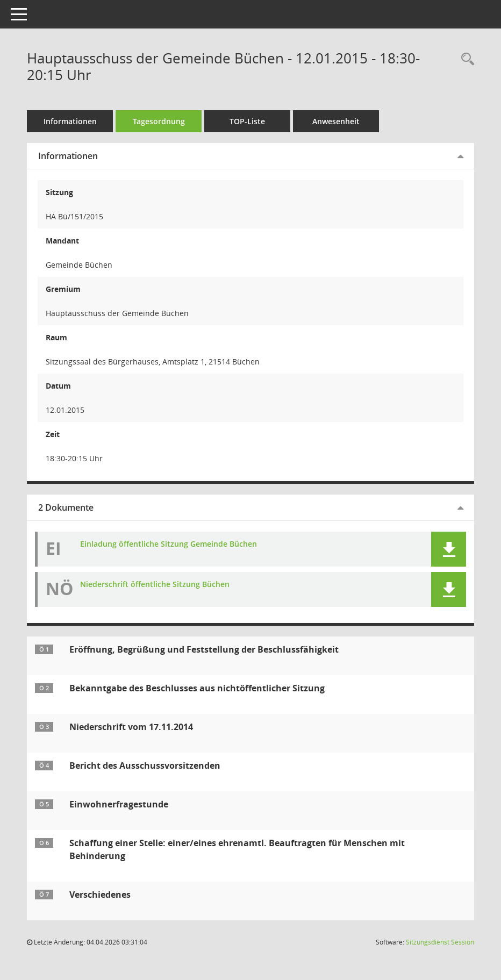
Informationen (70, 121)
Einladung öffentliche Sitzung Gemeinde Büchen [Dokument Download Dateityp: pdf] (169, 544)
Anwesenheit (336, 121)
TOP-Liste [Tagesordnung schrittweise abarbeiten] (247, 121)
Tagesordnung (159, 121)
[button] (449, 549)
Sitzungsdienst (440, 942)
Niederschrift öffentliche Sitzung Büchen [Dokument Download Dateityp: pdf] (155, 585)
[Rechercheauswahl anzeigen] (465, 59)
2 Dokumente (66, 507)
